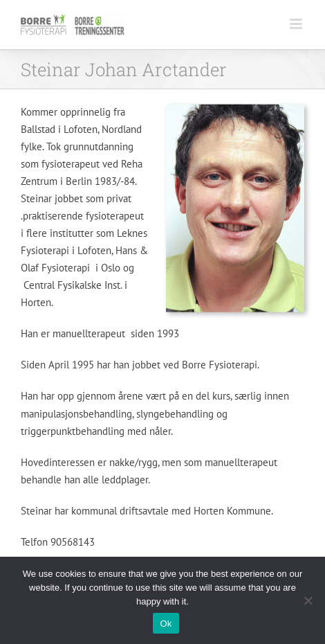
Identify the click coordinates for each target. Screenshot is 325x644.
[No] (308, 600)
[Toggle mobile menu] (297, 24)
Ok (166, 624)
